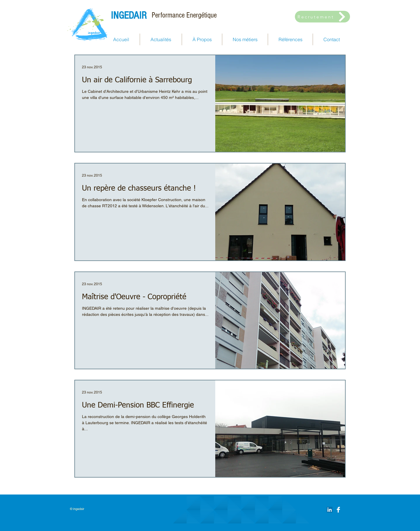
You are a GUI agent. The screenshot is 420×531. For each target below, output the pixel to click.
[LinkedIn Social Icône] (330, 510)
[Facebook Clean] (338, 510)
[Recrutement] (322, 17)
